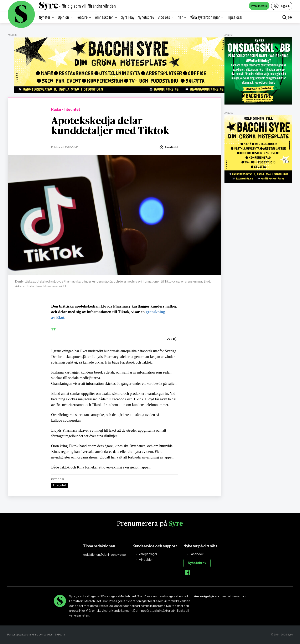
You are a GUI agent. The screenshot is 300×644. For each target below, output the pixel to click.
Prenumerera (259, 6)
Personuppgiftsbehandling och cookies (30, 635)
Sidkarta (60, 635)
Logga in (282, 6)
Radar (56, 110)
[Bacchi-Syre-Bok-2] (258, 149)
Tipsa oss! (235, 17)
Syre (176, 524)
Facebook (197, 554)
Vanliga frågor (148, 554)
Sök (287, 17)
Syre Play (128, 17)
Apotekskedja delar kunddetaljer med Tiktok (110, 126)
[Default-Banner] (121, 65)
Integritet (60, 485)
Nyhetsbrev (146, 17)
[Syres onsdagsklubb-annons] (258, 71)
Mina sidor (146, 560)
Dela (172, 339)
